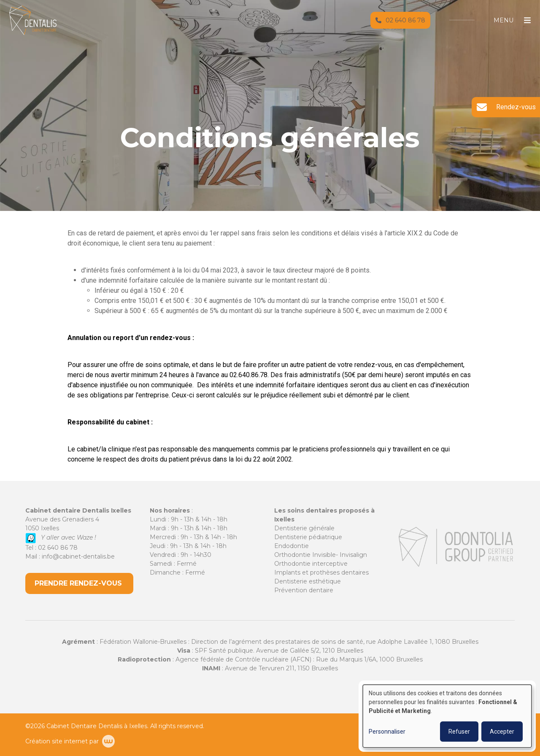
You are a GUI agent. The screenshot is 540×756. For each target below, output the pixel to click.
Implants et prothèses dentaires (321, 572)
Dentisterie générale (304, 528)
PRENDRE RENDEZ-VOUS (79, 583)
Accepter (502, 732)
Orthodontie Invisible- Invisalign (321, 555)
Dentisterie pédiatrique (308, 537)
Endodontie (292, 546)
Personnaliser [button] (387, 732)
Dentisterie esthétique (308, 581)
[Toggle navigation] (508, 28)
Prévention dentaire (304, 590)
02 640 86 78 (58, 548)
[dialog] (447, 716)
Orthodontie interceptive (311, 564)
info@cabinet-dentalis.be (78, 556)
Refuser (459, 732)
